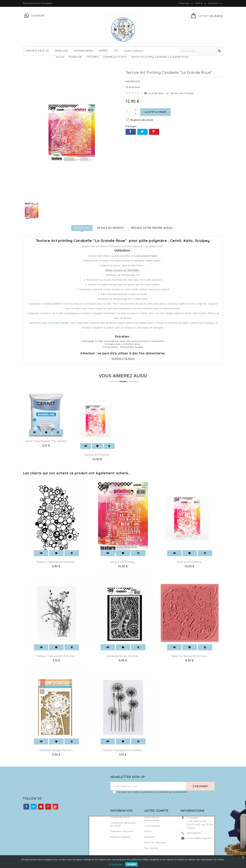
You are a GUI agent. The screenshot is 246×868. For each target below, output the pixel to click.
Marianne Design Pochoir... (56, 750)
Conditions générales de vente (123, 824)
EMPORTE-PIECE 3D (37, 51)
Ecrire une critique (180, 93)
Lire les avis (154, 93)
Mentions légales (120, 837)
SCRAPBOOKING (84, 51)
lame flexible (62, 323)
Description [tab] (82, 228)
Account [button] (216, 3)
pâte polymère (54, 304)
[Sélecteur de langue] (186, 3)
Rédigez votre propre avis (152, 228)
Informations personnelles (152, 819)
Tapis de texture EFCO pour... (190, 656)
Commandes (152, 826)
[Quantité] (130, 112)
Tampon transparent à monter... (56, 562)
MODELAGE (61, 51)
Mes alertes (151, 848)
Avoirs (148, 831)
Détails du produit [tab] (111, 228)
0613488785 (194, 833)
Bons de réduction (155, 842)
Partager (131, 132)
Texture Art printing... (97, 455)
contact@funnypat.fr (199, 838)
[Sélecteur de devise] (201, 3)
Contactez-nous (120, 817)
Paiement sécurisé (121, 831)
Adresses (150, 837)
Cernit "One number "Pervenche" (46, 441)
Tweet (142, 132)
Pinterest (154, 132)
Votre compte (156, 811)
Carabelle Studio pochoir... (123, 656)
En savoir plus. (116, 864)
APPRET (104, 51)
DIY (116, 51)
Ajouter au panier (155, 112)
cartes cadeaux (134, 51)
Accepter (131, 864)
